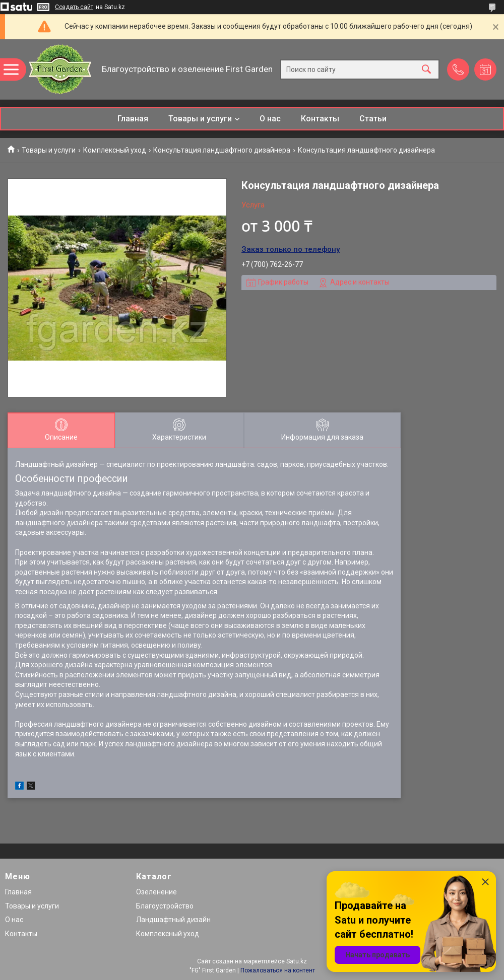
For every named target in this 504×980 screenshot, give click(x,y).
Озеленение (156, 892)
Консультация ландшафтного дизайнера (222, 150)
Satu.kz (297, 961)
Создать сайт (74, 7)
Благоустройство (165, 906)
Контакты (320, 119)
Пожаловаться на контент (278, 970)
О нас (270, 119)
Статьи (373, 119)
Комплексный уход (115, 150)
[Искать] (426, 69)
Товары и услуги (200, 119)
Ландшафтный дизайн (173, 920)
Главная (133, 119)
